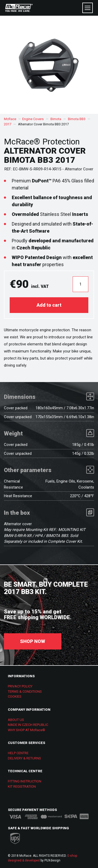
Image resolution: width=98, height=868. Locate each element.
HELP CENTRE (18, 753)
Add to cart (49, 305)
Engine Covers (33, 119)
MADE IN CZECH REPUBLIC (28, 725)
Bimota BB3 (77, 119)
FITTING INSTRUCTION (25, 781)
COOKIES (15, 696)
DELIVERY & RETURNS (24, 758)
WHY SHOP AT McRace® (27, 730)
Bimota (56, 119)
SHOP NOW (33, 641)
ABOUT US (16, 720)
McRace (10, 119)
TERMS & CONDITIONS (25, 691)
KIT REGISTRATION (22, 786)
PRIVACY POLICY (20, 686)
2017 (8, 124)
